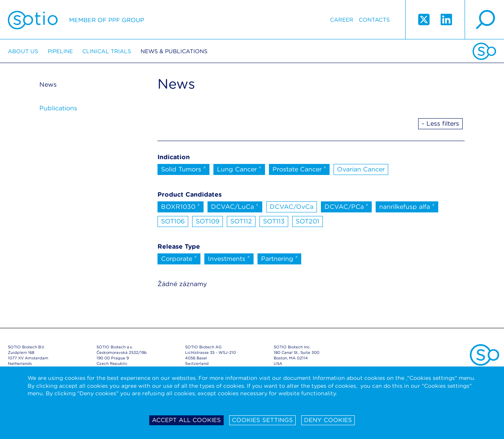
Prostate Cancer (299, 169)
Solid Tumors (183, 169)
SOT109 (208, 221)
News (48, 85)
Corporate (179, 258)
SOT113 (274, 221)
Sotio (76, 20)
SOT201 (308, 221)
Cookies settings (262, 420)
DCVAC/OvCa (292, 207)
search (484, 20)
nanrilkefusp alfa (407, 206)
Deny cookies (328, 420)
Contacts (374, 20)
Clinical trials (107, 51)
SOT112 (241, 221)
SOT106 (173, 221)
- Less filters (440, 124)
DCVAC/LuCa (235, 206)
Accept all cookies (186, 420)
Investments (229, 258)
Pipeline (60, 51)
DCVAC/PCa (346, 206)
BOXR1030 (181, 206)
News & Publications (174, 51)
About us (23, 51)
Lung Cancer (239, 169)
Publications (58, 108)
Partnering (280, 258)
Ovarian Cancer (361, 169)
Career (342, 20)
